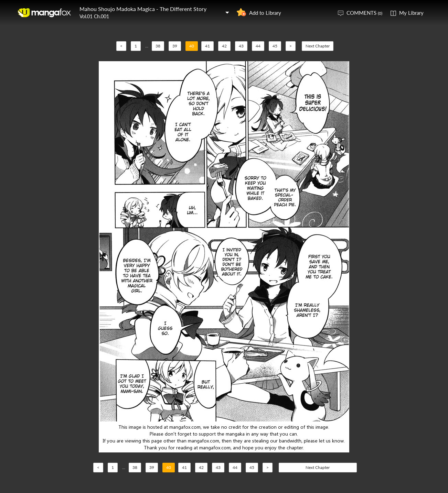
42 (224, 46)
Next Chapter (318, 46)
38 (158, 46)
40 (192, 46)
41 (207, 46)
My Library (411, 13)
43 (241, 46)
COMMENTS (364, 13)
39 (175, 46)
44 (258, 46)
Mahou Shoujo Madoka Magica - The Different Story (143, 9)
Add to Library (265, 13)
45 (275, 46)
